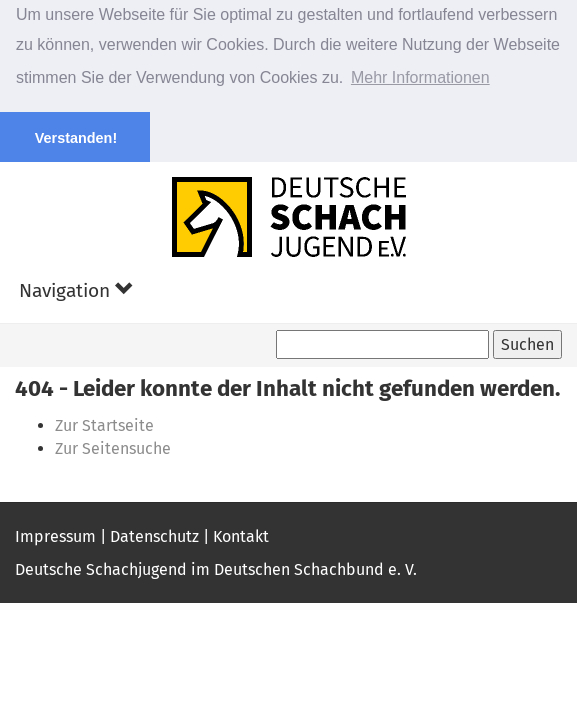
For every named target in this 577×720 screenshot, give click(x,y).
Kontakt (241, 535)
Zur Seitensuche (113, 447)
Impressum (55, 535)
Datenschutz (154, 535)
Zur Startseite (104, 424)
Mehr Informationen (420, 77)
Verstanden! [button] (76, 138)
